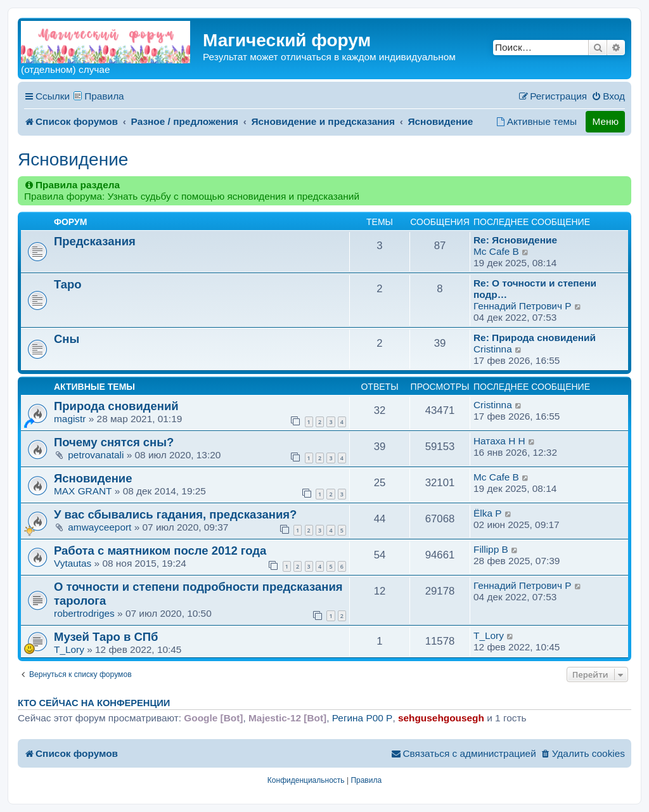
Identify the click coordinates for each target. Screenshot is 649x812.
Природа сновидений (116, 406)
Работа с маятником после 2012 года (160, 551)
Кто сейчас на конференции (94, 703)
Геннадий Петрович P (522, 306)
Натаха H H (499, 441)
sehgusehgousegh (441, 718)
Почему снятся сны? (114, 442)
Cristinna (493, 349)
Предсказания (95, 241)
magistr (70, 419)
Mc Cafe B (496, 251)
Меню (605, 121)
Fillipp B (491, 549)
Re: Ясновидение (515, 240)
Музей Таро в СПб (106, 637)
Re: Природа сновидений (535, 338)
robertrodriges (84, 613)
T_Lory (69, 649)
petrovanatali (96, 455)
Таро (68, 284)
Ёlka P (488, 513)
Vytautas (73, 563)
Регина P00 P (363, 718)
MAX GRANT (83, 491)
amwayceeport (100, 527)
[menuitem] (608, 96)
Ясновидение (73, 159)
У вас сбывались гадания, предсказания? (175, 514)
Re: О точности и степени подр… (535, 289)
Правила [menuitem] (104, 96)
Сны (67, 339)
